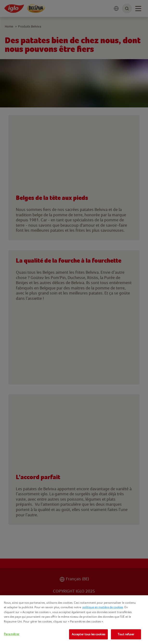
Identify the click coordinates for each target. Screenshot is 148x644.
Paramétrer (12, 634)
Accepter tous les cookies (88, 634)
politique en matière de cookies (103, 607)
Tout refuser (126, 634)
